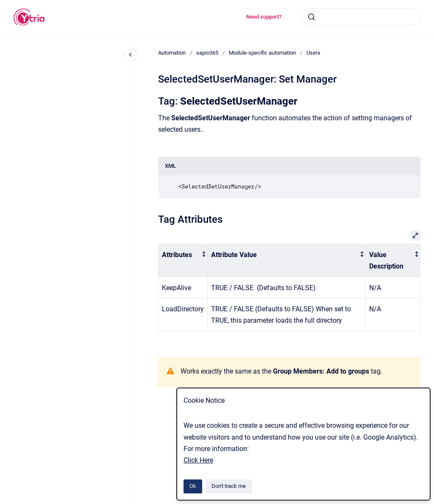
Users (313, 53)
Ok (193, 486)
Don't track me (229, 486)
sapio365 (207, 53)
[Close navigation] (131, 55)
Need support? (264, 17)
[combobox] (361, 17)
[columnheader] (183, 260)
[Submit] (312, 17)
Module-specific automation (262, 53)
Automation (172, 53)
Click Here (198, 460)
